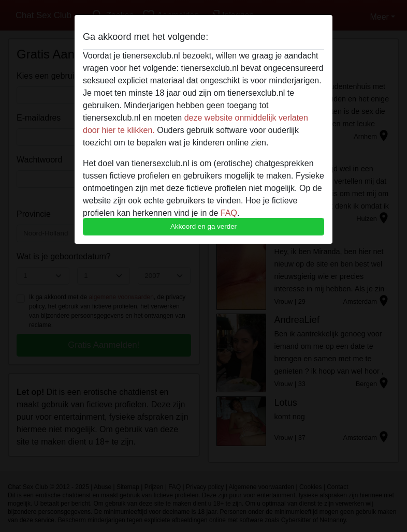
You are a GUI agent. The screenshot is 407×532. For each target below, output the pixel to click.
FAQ (229, 213)
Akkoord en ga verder (203, 226)
